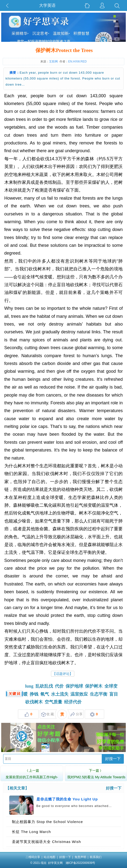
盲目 (114, 694)
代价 (59, 686)
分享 (77, 714)
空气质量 (53, 702)
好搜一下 (113, 759)
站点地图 (50, 857)
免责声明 (80, 857)
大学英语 (47, 5)
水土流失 (60, 694)
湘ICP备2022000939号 (80, 863)
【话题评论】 (63, 674)
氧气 (45, 694)
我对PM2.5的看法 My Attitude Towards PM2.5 (96, 776)
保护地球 (74, 686)
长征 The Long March (31, 832)
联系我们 (96, 857)
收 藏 (48, 714)
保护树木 (94, 686)
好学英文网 (55, 863)
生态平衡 (99, 694)
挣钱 (34, 694)
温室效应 (79, 694)
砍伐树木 (34, 702)
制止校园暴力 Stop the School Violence (47, 822)
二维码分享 (33, 857)
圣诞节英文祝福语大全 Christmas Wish (46, 842)
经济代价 (73, 702)
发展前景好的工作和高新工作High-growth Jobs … (32, 776)
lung (29, 686)
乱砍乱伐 (44, 686)
